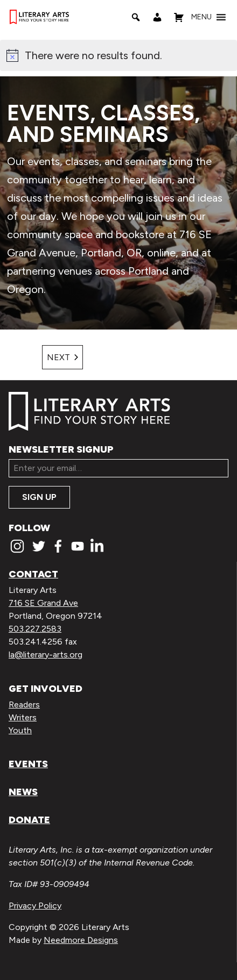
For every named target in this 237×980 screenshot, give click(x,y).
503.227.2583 (35, 629)
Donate (29, 820)
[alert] (119, 55)
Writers (23, 717)
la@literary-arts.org (46, 654)
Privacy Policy (35, 906)
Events (28, 764)
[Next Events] (62, 357)
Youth (20, 730)
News (23, 792)
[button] (201, 17)
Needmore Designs (81, 940)
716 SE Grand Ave (43, 603)
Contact (33, 574)
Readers (24, 704)
